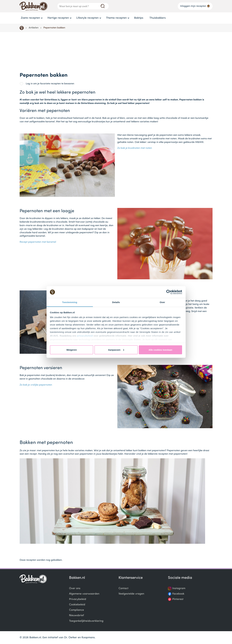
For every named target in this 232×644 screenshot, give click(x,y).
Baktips (139, 18)
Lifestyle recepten (87, 18)
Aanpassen (116, 350)
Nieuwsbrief (77, 615)
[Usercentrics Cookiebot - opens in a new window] (169, 292)
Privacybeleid (78, 599)
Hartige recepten (58, 18)
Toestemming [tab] (70, 302)
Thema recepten (116, 18)
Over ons (75, 588)
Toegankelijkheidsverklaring (86, 621)
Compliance (77, 610)
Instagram (179, 588)
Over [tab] (162, 302)
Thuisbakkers (158, 18)
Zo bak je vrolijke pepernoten (36, 385)
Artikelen (34, 28)
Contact (123, 588)
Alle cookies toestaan (160, 350)
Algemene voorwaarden (84, 594)
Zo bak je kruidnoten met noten (135, 148)
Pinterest (178, 599)
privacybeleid (85, 336)
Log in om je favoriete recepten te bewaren (50, 84)
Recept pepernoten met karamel (38, 242)
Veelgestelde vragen (131, 594)
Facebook (178, 594)
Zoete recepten (30, 18)
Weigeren (71, 350)
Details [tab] (116, 302)
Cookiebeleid (77, 605)
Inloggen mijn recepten (195, 6)
